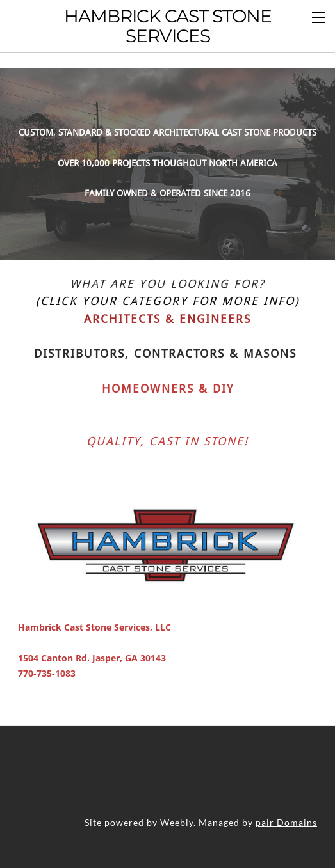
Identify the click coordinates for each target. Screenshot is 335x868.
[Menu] (319, 16)
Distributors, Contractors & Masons (165, 337)
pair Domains (286, 805)
